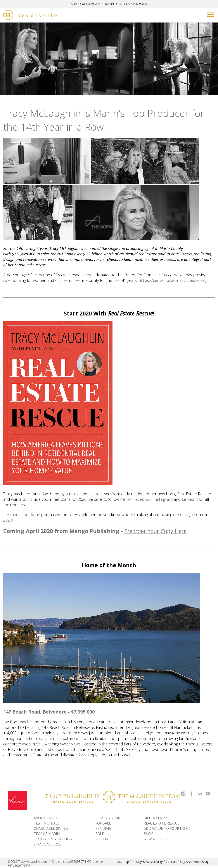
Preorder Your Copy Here (155, 531)
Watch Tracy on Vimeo (208, 791)
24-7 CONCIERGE (47, 844)
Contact (171, 862)
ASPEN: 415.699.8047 (86, 4)
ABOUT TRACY (46, 818)
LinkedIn (190, 499)
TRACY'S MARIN (47, 834)
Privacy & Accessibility (147, 862)
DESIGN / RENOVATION (53, 839)
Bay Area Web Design (195, 862)
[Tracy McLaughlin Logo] (31, 16)
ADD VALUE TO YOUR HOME (167, 828)
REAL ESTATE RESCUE (162, 823)
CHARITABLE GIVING (51, 828)
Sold (100, 834)
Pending (103, 828)
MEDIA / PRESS (156, 818)
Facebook (142, 499)
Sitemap (123, 862)
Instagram (163, 499)
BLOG (148, 834)
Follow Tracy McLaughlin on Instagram (183, 791)
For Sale (103, 823)
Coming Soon (108, 818)
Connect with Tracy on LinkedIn (200, 791)
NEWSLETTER (155, 839)
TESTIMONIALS (47, 823)
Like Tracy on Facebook (192, 791)
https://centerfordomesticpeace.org (173, 280)
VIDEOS (102, 839)
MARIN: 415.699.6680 (126, 4)
